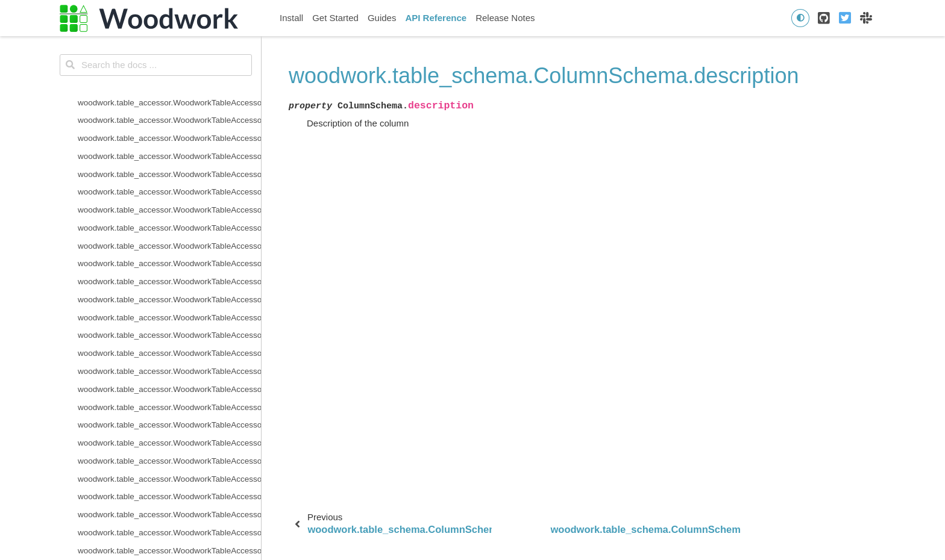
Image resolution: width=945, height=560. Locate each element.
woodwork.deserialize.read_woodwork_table (158, 306)
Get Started (335, 18)
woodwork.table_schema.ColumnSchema (152, 109)
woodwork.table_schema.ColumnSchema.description (169, 144)
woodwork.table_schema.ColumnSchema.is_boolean (169, 180)
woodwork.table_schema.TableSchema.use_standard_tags (169, 91)
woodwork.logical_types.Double (135, 503)
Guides (382, 18)
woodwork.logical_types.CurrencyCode (148, 467)
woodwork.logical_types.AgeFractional (147, 359)
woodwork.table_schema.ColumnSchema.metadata (169, 252)
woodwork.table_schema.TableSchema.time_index (169, 54)
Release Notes (505, 18)
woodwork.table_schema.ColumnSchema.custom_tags (169, 126)
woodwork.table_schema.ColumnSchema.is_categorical (169, 198)
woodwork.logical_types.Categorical (143, 431)
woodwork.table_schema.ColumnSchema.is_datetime (169, 216)
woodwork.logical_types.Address (137, 324)
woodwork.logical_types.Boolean (137, 395)
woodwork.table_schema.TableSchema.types (159, 73)
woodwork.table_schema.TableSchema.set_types (167, 37)
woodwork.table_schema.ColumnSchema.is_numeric (169, 234)
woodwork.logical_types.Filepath (136, 539)
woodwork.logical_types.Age (129, 342)
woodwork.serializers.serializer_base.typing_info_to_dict (169, 270)
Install (291, 18)
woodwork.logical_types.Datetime (138, 485)
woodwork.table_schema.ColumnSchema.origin (164, 162)
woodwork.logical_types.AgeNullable (144, 377)
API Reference (436, 18)
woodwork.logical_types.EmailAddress (147, 521)
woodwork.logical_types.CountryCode (146, 449)
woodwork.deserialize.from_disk (135, 288)
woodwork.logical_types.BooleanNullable (152, 413)
